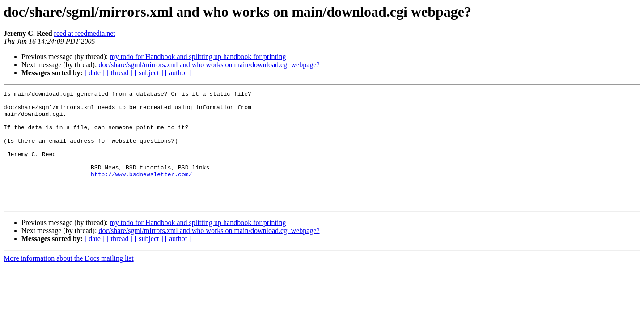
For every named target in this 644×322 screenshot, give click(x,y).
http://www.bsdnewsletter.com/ (141, 191)
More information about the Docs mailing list (69, 281)
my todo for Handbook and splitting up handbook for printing (198, 57)
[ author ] (178, 73)
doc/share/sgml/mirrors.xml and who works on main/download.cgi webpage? (209, 65)
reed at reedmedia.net (85, 33)
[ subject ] (149, 73)
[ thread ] (120, 73)
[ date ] (95, 73)
